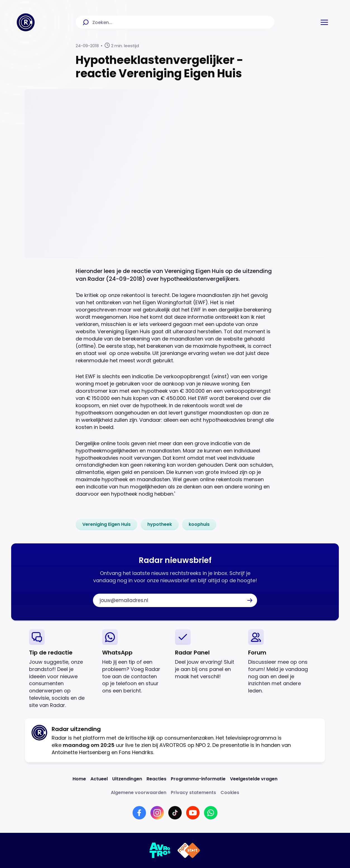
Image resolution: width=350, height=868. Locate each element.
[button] (324, 22)
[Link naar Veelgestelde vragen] (254, 779)
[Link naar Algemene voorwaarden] (139, 793)
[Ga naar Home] (26, 22)
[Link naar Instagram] (157, 813)
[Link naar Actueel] (99, 779)
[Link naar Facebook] (139, 813)
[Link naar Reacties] (156, 779)
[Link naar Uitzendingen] (127, 779)
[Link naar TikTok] (175, 813)
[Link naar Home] (79, 779)
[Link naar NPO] (189, 850)
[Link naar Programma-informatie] (198, 779)
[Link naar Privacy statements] (193, 793)
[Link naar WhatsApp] (211, 813)
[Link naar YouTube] (193, 813)
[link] (106, 524)
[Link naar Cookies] (230, 793)
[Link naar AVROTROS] (160, 850)
